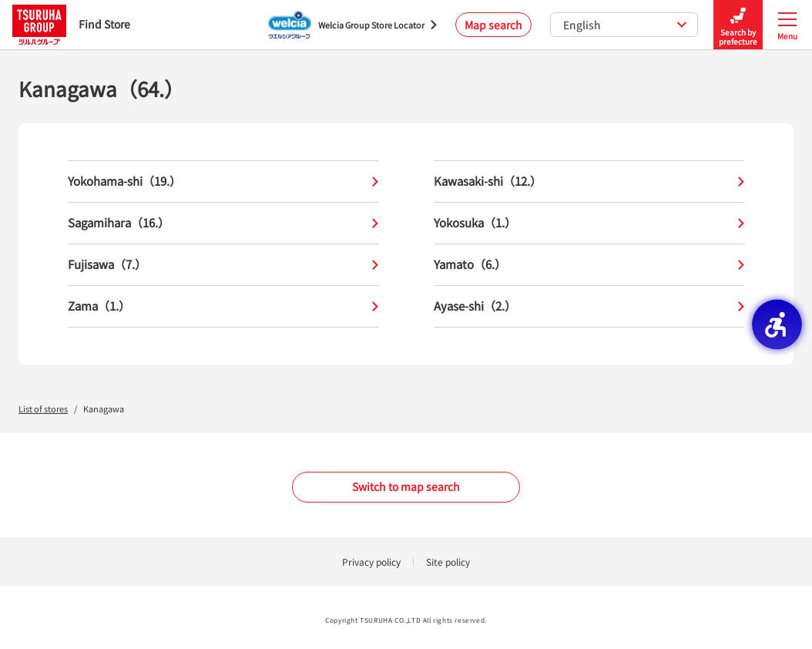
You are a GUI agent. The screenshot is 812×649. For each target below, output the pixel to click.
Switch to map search (406, 486)
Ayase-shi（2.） (589, 306)
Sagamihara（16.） (223, 223)
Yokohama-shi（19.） (223, 182)
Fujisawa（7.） (223, 265)
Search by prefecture (738, 25)
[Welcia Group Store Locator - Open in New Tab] (352, 25)
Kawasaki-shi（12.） (589, 182)
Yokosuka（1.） (589, 223)
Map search (493, 25)
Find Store (71, 24)
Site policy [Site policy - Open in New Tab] (448, 562)
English (625, 25)
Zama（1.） (223, 306)
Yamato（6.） (589, 265)
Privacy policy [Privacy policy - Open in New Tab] (371, 562)
